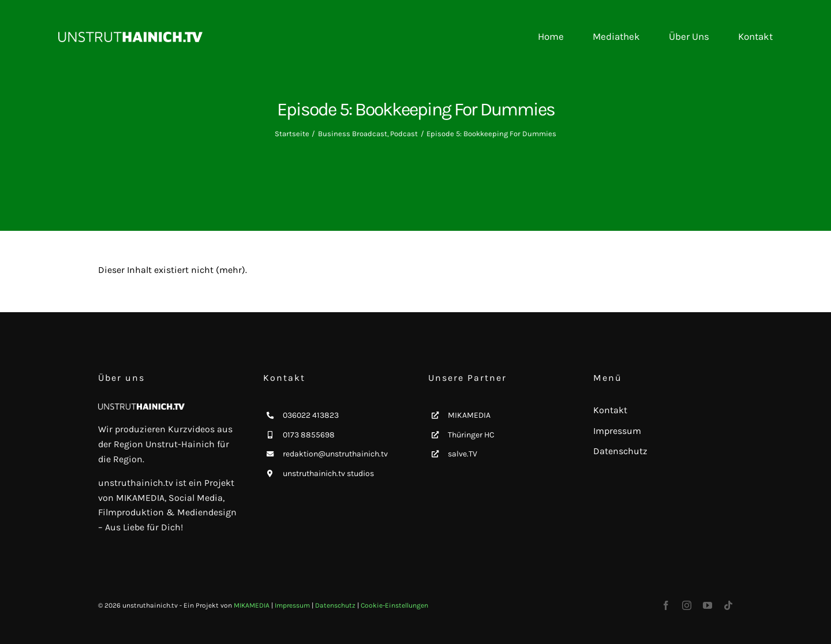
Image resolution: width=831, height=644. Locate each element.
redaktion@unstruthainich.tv (335, 454)
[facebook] (666, 605)
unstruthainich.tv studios (328, 473)
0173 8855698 (309, 435)
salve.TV (463, 454)
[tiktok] (728, 605)
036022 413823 (311, 415)
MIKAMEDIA (469, 415)
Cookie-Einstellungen (394, 605)
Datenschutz (335, 605)
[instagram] (687, 605)
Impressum (292, 605)
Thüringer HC (471, 435)
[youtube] (708, 605)
